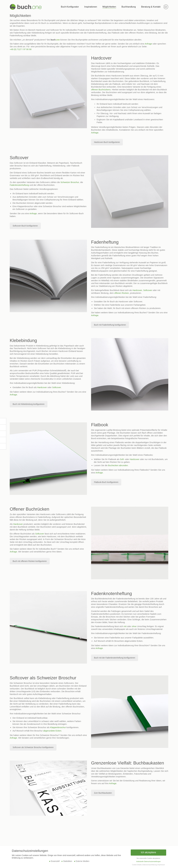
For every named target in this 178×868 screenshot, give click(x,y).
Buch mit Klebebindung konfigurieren (29, 404)
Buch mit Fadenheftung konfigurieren (110, 325)
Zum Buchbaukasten (103, 793)
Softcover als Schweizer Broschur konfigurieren (33, 747)
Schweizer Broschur (70, 182)
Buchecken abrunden (118, 465)
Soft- (122, 459)
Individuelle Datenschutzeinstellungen (149, 861)
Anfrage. (95, 133)
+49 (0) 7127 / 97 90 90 (21, 49)
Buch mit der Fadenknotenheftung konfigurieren (115, 658)
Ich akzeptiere (148, 852)
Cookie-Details (137, 865)
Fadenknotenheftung (19, 185)
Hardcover (137, 290)
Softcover (148, 290)
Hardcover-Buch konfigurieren (107, 142)
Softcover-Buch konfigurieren (25, 226)
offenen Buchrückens (101, 90)
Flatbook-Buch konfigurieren (106, 482)
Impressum (161, 865)
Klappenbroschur (58, 727)
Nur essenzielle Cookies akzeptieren (149, 858)
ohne (134, 626)
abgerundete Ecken (52, 731)
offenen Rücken (122, 293)
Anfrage (148, 44)
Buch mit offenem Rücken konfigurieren (30, 561)
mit (125, 626)
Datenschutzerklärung (150, 865)
